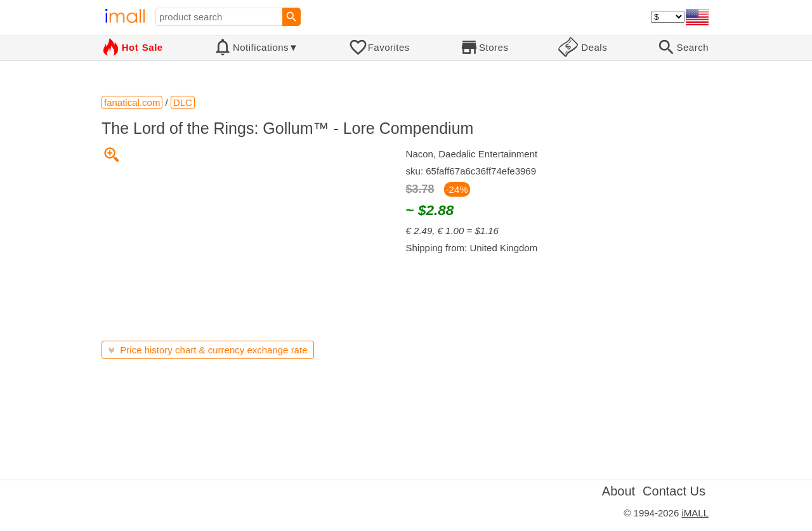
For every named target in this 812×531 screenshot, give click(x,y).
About (619, 491)
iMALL (695, 513)
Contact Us (674, 491)
